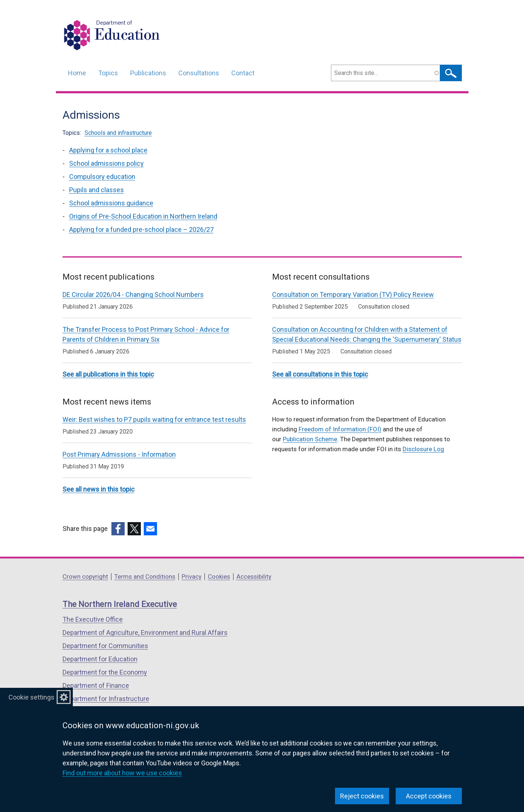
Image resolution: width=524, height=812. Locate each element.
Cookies (219, 576)
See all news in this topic (99, 489)
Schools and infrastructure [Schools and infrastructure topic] (118, 133)
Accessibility (254, 576)
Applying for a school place (108, 150)
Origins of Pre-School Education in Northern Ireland (143, 216)
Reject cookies (362, 796)
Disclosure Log (423, 449)
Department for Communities (105, 646)
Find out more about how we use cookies (122, 773)
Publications (148, 73)
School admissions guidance (111, 203)
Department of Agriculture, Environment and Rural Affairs (145, 633)
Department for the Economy (105, 672)
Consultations (199, 73)
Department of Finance (96, 685)
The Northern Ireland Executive (120, 604)
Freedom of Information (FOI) (340, 429)
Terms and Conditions (145, 576)
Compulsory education (102, 177)
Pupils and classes (97, 190)
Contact (243, 73)
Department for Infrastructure (106, 699)
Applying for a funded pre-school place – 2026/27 (141, 229)
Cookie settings (31, 697)
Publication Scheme (310, 439)
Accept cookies (429, 796)
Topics (108, 73)
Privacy (192, 576)
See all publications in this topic (108, 374)
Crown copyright (85, 576)
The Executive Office (93, 619)
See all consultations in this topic (320, 374)
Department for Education (100, 659)
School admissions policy (106, 163)
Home (77, 73)
